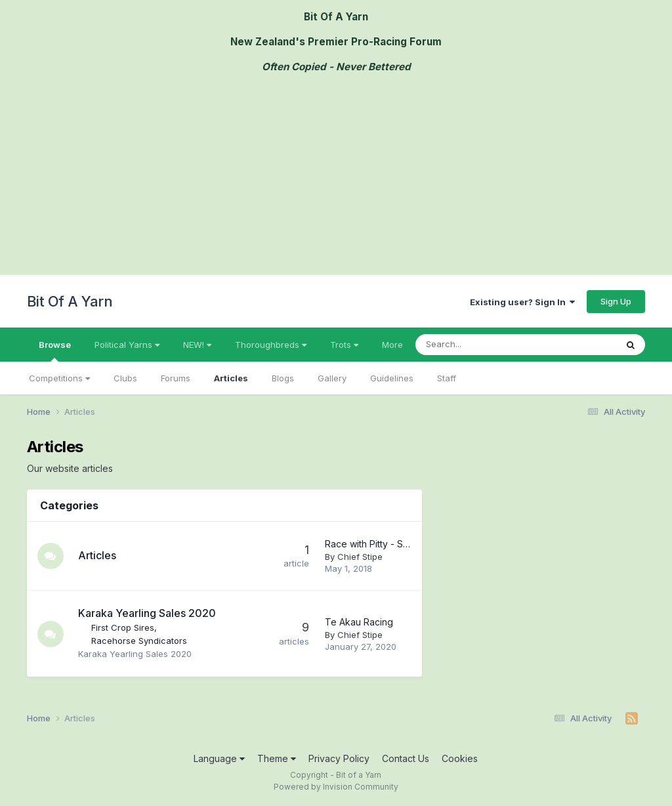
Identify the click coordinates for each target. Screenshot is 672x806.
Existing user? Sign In (522, 302)
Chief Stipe (360, 557)
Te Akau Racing (359, 622)
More (392, 345)
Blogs (283, 378)
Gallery (332, 378)
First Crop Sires (123, 627)
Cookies (460, 758)
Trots (344, 345)
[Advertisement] (336, 177)
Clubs (125, 378)
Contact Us (406, 758)
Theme (277, 758)
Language (219, 758)
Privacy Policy (339, 758)
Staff (447, 378)
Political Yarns (127, 345)
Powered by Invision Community (336, 787)
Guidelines (392, 378)
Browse (55, 350)
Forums (176, 378)
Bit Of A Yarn (70, 301)
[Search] (491, 345)
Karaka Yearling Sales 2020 (147, 613)
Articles (231, 378)
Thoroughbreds (271, 345)
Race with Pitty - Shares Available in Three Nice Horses (369, 544)
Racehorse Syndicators (139, 641)
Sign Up (616, 301)
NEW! (197, 345)
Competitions (59, 378)
